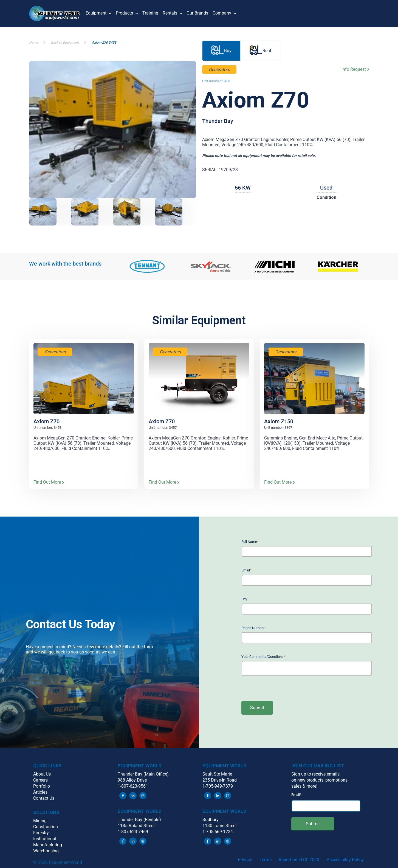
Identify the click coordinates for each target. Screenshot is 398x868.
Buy (221, 51)
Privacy (245, 860)
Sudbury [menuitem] (211, 820)
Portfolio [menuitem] (42, 786)
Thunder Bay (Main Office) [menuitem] (143, 774)
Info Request (355, 69)
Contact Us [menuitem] (44, 798)
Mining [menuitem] (40, 821)
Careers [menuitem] (40, 780)
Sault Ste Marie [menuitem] (217, 774)
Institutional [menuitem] (45, 839)
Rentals (172, 14)
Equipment (98, 14)
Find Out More (49, 482)
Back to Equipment (65, 43)
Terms (266, 860)
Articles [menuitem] (40, 792)
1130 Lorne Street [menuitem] (220, 826)
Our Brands (197, 13)
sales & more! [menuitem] (304, 786)
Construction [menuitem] (46, 827)
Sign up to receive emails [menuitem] (315, 774)
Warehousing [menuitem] (46, 851)
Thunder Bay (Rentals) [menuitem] (139, 820)
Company (224, 14)
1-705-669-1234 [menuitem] (218, 832)
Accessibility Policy (345, 860)
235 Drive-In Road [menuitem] (220, 780)
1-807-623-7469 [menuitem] (133, 832)
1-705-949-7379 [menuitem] (218, 786)
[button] (57, 14)
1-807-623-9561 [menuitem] (133, 786)
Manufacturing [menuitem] (48, 845)
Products (127, 14)
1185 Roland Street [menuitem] (136, 826)
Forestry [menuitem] (41, 833)
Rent (260, 51)
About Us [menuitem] (42, 774)
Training (150, 13)
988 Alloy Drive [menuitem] (132, 780)
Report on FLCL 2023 (299, 860)
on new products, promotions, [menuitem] (320, 780)
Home (33, 43)
